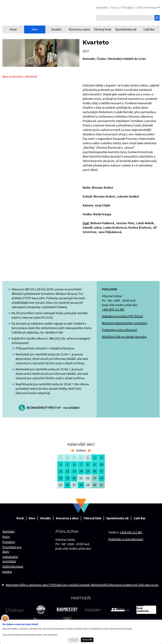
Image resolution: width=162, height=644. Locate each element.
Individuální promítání (10, 559)
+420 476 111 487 (113, 310)
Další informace (13, 567)
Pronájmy (9, 542)
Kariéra (7, 572)
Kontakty (9, 532)
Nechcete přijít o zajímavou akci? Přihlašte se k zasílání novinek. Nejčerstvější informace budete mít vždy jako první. (82, 585)
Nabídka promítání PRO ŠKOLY (123, 316)
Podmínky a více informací (119, 330)
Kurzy (6, 537)
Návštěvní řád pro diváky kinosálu (124, 337)
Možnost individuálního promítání (125, 323)
